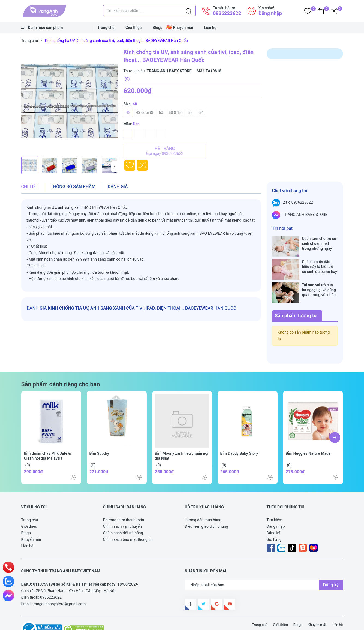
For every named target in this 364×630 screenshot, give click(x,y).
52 (191, 113)
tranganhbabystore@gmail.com (59, 587)
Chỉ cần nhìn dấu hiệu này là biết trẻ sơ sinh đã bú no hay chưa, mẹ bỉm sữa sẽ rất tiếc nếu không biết (320, 261)
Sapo (122, 623)
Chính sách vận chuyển (123, 509)
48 (128, 113)
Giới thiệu (134, 28)
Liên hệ (210, 28)
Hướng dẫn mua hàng (203, 503)
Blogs (157, 28)
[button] (115, 167)
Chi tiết (30, 187)
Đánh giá (118, 187)
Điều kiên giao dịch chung (207, 509)
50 (161, 113)
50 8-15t (176, 113)
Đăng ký (273, 516)
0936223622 (227, 13)
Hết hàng (165, 151)
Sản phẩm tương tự (296, 298)
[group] (70, 101)
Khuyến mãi (183, 28)
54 (201, 113)
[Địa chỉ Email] (264, 568)
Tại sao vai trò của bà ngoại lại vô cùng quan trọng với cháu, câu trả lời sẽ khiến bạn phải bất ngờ (319, 278)
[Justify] (189, 11)
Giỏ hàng (274, 522)
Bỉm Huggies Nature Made (308, 436)
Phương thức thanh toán (124, 503)
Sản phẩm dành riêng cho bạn (61, 367)
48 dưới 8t (145, 113)
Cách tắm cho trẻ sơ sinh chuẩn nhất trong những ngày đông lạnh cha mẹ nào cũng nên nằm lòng (319, 244)
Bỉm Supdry (99, 436)
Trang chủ (106, 28)
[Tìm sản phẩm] (149, 11)
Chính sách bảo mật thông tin (128, 522)
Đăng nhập (270, 13)
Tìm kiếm (275, 503)
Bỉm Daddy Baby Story (239, 436)
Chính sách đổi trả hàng (123, 516)
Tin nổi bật (282, 228)
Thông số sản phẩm (73, 187)
